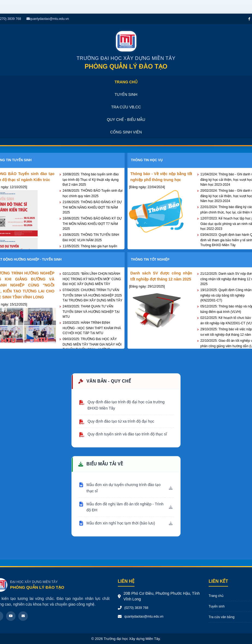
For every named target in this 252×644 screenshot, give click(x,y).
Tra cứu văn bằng (222, 617)
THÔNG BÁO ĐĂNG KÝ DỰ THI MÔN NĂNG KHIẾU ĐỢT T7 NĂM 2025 (92, 224)
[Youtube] (11, 616)
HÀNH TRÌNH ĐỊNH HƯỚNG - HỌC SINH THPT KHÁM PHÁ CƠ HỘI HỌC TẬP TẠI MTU (92, 328)
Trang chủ (216, 596)
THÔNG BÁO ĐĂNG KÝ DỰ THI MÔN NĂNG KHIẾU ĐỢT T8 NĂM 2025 (92, 207)
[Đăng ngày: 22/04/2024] (147, 187)
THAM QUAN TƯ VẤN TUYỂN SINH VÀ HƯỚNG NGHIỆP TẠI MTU (91, 312)
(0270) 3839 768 (136, 608)
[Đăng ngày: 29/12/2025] (147, 286)
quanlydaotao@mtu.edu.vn (48, 19)
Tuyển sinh (217, 606)
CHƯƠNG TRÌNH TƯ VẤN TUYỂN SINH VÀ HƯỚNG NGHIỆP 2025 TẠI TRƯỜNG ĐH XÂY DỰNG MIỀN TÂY (93, 295)
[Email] (23, 616)
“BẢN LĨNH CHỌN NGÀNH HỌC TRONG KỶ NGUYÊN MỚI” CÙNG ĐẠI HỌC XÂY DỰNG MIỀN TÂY (92, 279)
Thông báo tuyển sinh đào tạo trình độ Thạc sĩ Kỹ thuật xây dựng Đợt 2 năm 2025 (91, 179)
